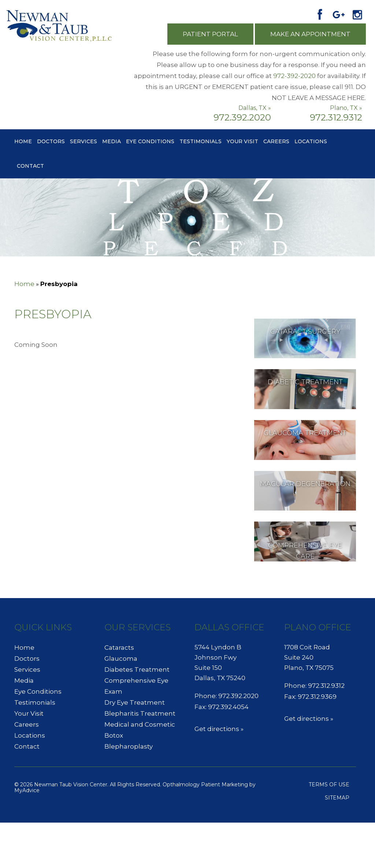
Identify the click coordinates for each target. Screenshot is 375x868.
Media (112, 141)
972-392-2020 (294, 76)
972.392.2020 (242, 117)
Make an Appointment (310, 34)
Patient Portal (210, 34)
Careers (276, 141)
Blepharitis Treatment (140, 713)
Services (83, 141)
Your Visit (242, 141)
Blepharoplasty (129, 746)
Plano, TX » (346, 108)
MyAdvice (27, 790)
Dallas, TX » (255, 108)
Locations (311, 141)
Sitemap (337, 798)
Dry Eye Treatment (135, 702)
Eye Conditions (150, 141)
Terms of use (329, 784)
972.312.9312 (336, 117)
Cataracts (119, 648)
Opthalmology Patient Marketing (205, 784)
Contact (30, 166)
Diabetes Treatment (137, 669)
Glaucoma (121, 659)
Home (23, 141)
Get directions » (219, 729)
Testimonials (201, 141)
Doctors (51, 141)
